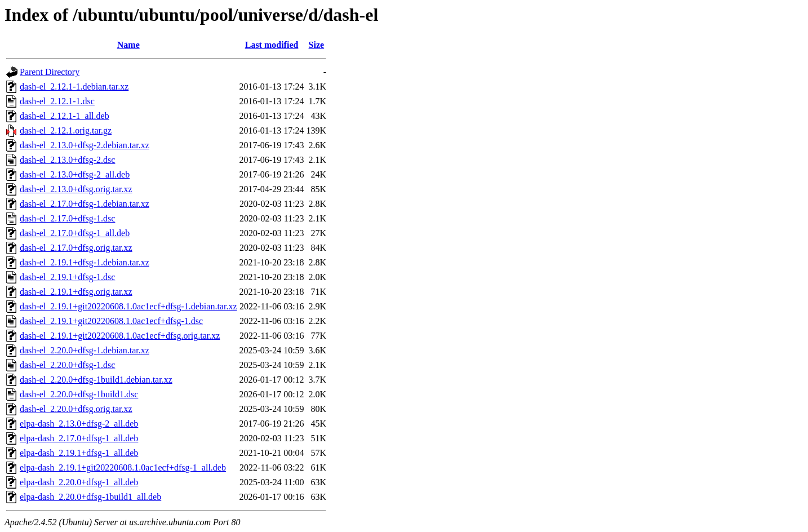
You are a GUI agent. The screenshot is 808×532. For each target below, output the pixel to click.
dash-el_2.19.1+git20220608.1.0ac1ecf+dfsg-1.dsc (111, 321)
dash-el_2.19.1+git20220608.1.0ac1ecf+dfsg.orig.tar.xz (120, 336)
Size (317, 45)
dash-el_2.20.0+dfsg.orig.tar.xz (76, 409)
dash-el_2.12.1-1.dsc (57, 101)
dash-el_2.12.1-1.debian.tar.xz (74, 87)
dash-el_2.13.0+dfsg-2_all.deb (75, 174)
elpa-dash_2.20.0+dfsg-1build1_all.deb (90, 497)
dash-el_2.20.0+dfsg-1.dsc (67, 365)
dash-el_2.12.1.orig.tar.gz (66, 130)
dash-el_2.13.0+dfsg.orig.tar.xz (76, 189)
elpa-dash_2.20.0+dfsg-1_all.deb (79, 482)
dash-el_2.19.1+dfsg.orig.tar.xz (76, 292)
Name (128, 45)
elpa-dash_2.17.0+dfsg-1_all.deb (79, 438)
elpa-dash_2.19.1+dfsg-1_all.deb (79, 453)
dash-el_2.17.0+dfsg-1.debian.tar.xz (85, 204)
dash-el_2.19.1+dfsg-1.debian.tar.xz (85, 262)
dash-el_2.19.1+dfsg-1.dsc (67, 277)
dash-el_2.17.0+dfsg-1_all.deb (75, 233)
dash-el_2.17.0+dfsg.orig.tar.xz (76, 248)
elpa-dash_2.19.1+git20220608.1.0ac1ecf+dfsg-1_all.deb (123, 467)
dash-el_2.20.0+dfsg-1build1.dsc (79, 394)
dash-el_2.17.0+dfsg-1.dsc (67, 218)
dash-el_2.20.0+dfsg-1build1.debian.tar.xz (96, 380)
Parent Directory (50, 72)
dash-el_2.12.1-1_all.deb (65, 116)
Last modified (272, 45)
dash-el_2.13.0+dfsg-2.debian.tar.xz (85, 145)
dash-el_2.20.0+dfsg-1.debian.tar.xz (85, 350)
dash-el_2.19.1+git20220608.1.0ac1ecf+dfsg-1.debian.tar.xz (128, 306)
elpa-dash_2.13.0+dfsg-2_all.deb (79, 424)
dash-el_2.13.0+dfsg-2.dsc (67, 160)
